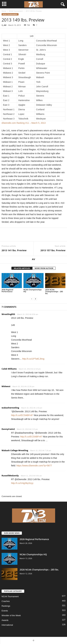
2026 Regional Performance (7, 291)
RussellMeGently (10, 476)
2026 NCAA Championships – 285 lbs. (54, 291)
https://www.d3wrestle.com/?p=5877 (34, 466)
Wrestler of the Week (11, 615)
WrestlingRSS (8, 314)
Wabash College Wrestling (15, 450)
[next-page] (35, 299)
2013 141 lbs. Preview (14, 250)
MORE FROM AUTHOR (44, 268)
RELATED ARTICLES (22, 268)
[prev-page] (32, 299)
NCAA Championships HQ (33, 291)
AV (5, 25)
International (7, 625)
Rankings (6, 606)
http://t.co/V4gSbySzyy (22, 483)
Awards (5, 620)
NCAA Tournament (16, 11)
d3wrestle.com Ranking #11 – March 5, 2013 (24, 123)
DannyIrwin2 (8, 429)
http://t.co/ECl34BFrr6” (22, 415)
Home (4, 11)
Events (5, 611)
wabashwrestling (10, 408)
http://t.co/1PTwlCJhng (33, 359)
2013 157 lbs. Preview (53, 250)
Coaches (6, 601)
